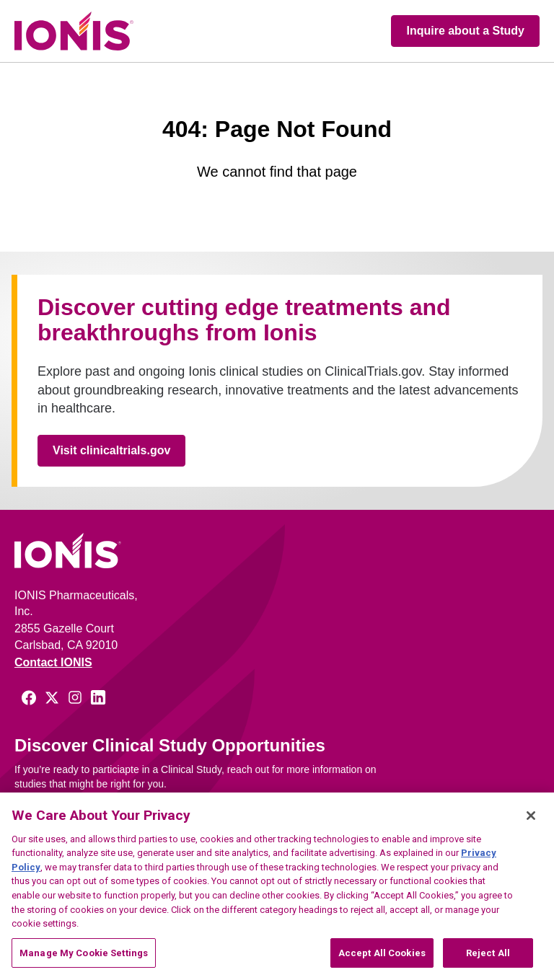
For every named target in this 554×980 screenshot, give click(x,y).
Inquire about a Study (465, 31)
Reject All (488, 961)
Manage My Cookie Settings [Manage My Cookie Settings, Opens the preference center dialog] (84, 961)
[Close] (531, 824)
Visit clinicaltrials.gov (111, 450)
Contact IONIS (53, 662)
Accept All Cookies (382, 961)
